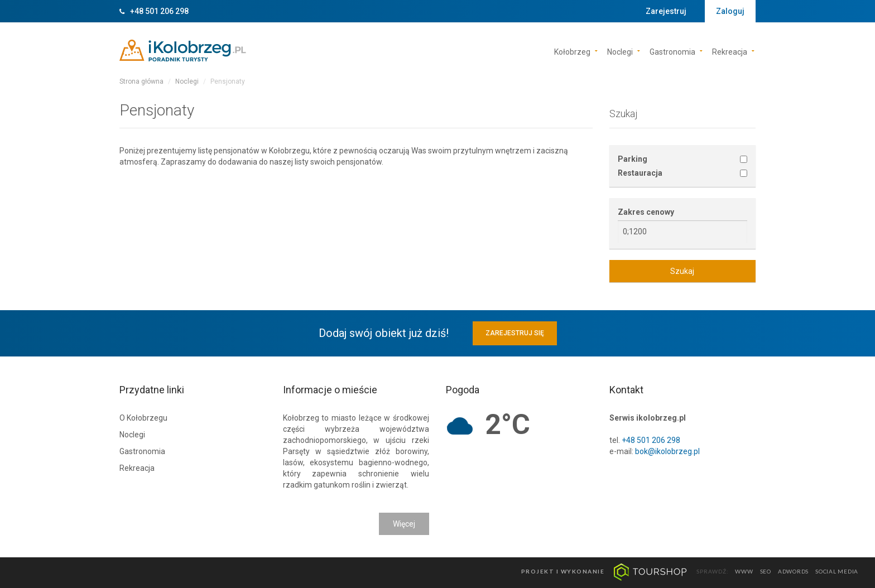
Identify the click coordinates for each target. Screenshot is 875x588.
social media (837, 571)
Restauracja (640, 173)
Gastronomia (672, 51)
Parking (633, 159)
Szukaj (682, 271)
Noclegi (620, 51)
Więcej (404, 524)
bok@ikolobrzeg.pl (667, 451)
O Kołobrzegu (143, 418)
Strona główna (141, 81)
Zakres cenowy (646, 212)
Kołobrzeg (572, 51)
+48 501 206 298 (159, 11)
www (744, 571)
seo (766, 571)
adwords (793, 571)
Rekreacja (730, 51)
